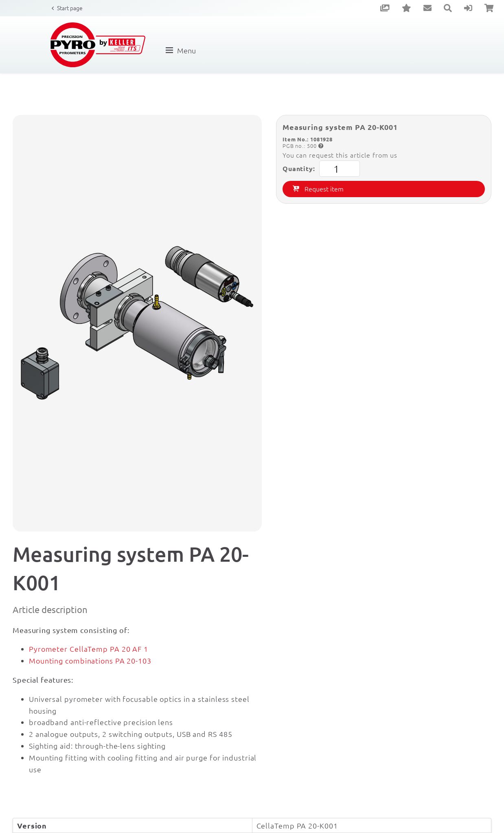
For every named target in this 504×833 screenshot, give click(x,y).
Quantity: (321, 169)
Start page (70, 8)
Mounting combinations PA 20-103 (90, 660)
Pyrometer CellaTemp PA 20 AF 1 (89, 649)
